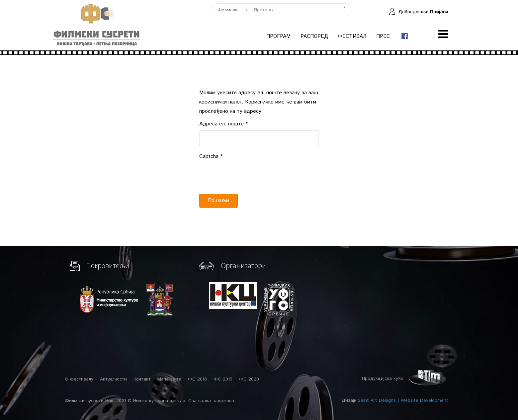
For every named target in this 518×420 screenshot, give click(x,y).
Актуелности (113, 379)
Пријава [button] (439, 12)
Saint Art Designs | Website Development (403, 400)
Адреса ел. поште (223, 124)
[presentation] (250, 176)
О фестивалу (79, 379)
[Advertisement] (395, 304)
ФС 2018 (197, 379)
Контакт (142, 379)
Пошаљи (218, 201)
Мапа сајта (169, 379)
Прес (383, 36)
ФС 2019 (223, 379)
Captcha (211, 156)
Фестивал (352, 36)
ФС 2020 (249, 379)
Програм (278, 36)
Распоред (314, 36)
